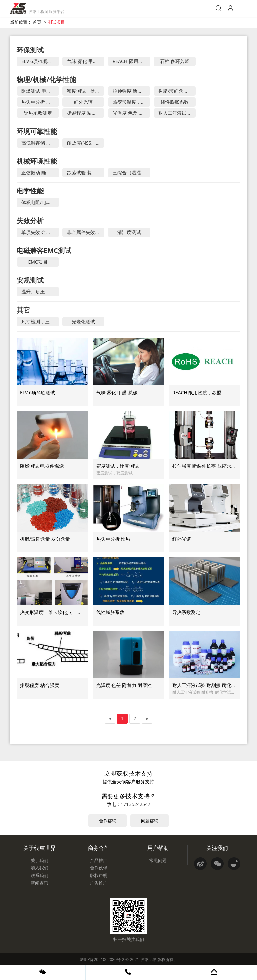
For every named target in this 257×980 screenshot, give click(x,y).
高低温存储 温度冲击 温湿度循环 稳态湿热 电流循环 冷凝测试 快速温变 (40, 143)
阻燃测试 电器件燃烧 (40, 91)
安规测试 (30, 280)
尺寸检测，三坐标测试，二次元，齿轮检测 (40, 321)
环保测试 (30, 50)
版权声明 (99, 875)
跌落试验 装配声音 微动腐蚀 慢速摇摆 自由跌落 (86, 172)
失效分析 (30, 221)
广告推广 (99, 883)
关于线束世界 (39, 848)
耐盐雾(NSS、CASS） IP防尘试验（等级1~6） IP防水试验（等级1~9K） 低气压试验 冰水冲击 (86, 143)
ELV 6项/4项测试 (39, 61)
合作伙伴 (99, 868)
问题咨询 (150, 821)
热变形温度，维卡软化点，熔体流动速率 (132, 102)
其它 (23, 310)
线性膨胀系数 (175, 102)
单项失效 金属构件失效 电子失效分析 (40, 232)
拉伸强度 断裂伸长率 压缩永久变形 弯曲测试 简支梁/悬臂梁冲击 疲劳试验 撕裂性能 (132, 91)
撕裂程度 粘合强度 (86, 113)
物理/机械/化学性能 (46, 79)
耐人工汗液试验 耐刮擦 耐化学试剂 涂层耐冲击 (177, 113)
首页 (37, 22)
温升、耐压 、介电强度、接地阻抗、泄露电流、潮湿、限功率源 (40, 292)
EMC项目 (38, 262)
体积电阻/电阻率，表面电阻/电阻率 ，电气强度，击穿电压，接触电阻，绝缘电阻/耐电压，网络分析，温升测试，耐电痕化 (40, 202)
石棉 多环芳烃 (175, 61)
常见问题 (158, 860)
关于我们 (39, 860)
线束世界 (148, 959)
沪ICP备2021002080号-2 (102, 959)
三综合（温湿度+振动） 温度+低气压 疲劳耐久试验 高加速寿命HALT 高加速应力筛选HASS (132, 172)
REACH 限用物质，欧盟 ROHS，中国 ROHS (132, 61)
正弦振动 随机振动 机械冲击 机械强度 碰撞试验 (40, 172)
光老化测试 (83, 321)
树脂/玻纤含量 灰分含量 (177, 91)
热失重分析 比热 (38, 102)
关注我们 (217, 848)
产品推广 (99, 860)
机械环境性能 (37, 161)
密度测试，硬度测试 (86, 91)
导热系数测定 (38, 113)
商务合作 (99, 848)
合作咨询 (108, 821)
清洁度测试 (129, 232)
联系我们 (39, 875)
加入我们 (39, 868)
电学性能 (30, 191)
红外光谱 (83, 102)
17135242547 (136, 804)
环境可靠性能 (37, 131)
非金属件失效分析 (86, 232)
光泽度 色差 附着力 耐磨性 (132, 113)
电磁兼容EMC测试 (44, 250)
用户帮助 (158, 848)
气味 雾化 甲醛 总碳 (86, 61)
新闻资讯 (39, 883)
